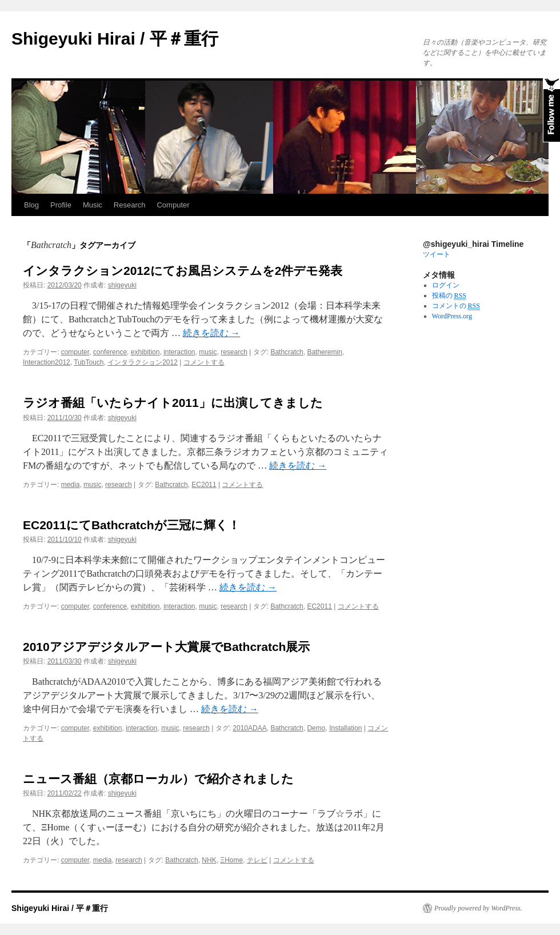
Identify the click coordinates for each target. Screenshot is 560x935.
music (208, 352)
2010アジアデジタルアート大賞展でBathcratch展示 (166, 647)
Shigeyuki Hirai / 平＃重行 (115, 39)
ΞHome (231, 860)
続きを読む (211, 333)
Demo (316, 728)
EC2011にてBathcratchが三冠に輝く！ (131, 525)
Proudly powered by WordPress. (478, 908)
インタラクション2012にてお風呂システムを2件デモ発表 (183, 271)
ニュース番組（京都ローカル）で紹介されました (158, 779)
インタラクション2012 (143, 362)
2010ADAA (249, 728)
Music (93, 205)
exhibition (145, 352)
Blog (31, 205)
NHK (209, 860)
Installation (345, 728)
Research (130, 205)
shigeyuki (122, 285)
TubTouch (89, 362)
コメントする (204, 362)
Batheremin (324, 352)
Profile (61, 205)
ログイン (446, 285)
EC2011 (204, 485)
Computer (173, 205)
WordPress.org (452, 316)
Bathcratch (287, 352)
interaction (179, 352)
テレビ (257, 860)
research (234, 352)
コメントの (456, 306)
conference (110, 352)
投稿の (449, 296)
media (71, 485)
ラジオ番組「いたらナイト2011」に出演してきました (173, 403)
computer (75, 352)
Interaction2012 (47, 362)
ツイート (437, 254)
